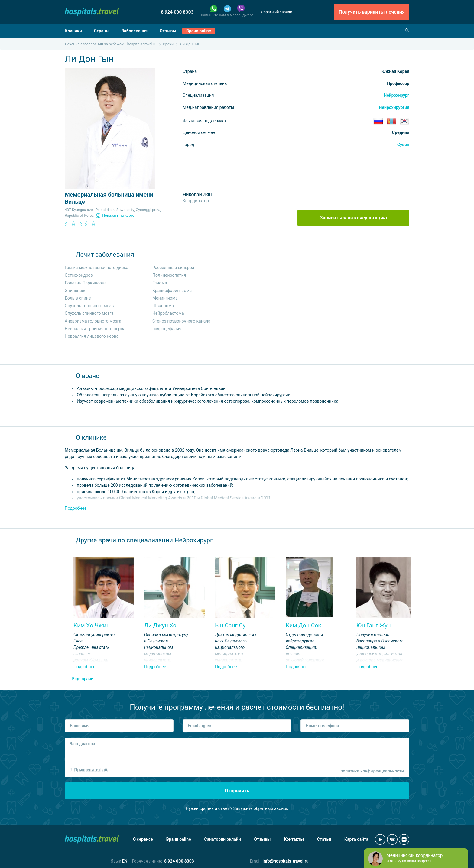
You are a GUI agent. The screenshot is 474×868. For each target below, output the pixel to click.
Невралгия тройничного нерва (95, 329)
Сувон (403, 145)
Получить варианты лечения (372, 12)
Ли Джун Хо (160, 625)
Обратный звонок (276, 12)
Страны (102, 31)
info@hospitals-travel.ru (286, 861)
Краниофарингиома (172, 291)
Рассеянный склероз (173, 268)
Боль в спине (78, 298)
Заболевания (135, 31)
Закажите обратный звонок (261, 808)
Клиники (73, 31)
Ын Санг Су (230, 625)
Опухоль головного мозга (90, 306)
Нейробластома (168, 313)
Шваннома (163, 306)
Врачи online (199, 31)
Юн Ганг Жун (374, 625)
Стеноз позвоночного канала (181, 321)
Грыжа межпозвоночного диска (97, 268)
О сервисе (143, 839)
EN (125, 861)
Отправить (237, 791)
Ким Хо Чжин (92, 625)
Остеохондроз (79, 275)
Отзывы (168, 31)
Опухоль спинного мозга (89, 313)
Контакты (294, 839)
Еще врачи (83, 679)
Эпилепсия (76, 291)
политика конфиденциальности (372, 771)
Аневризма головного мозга (93, 321)
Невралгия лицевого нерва (92, 336)
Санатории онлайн (223, 839)
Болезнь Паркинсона (86, 283)
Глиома (160, 283)
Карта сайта (356, 839)
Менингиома (165, 298)
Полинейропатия (169, 275)
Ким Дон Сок (304, 625)
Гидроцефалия (167, 329)
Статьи (324, 839)
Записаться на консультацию (354, 218)
